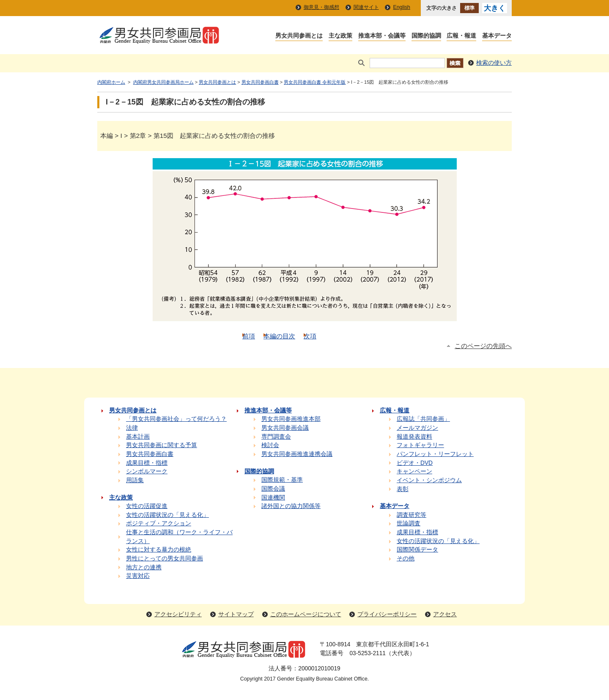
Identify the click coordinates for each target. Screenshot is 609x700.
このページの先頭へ (483, 346)
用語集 (135, 480)
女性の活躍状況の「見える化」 (167, 515)
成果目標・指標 (147, 463)
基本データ (497, 36)
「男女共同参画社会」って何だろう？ (176, 419)
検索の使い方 (494, 63)
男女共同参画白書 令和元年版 (315, 82)
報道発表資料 (414, 437)
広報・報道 (461, 36)
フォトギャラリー (420, 445)
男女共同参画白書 (260, 82)
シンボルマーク (147, 471)
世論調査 (409, 523)
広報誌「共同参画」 (423, 419)
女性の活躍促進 (147, 506)
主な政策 (340, 36)
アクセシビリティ (178, 614)
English (402, 7)
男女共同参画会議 (285, 428)
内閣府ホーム (111, 82)
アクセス (445, 614)
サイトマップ (236, 614)
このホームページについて (306, 614)
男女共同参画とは (299, 36)
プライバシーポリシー (387, 614)
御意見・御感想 (321, 7)
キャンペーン (414, 471)
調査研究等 (411, 515)
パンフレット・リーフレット (435, 454)
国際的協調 (426, 36)
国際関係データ (417, 550)
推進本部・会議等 (382, 36)
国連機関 (273, 498)
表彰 (403, 489)
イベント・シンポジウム (429, 480)
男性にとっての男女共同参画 (165, 559)
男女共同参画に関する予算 (162, 445)
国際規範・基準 (282, 480)
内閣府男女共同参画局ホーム (163, 82)
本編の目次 (279, 336)
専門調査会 (276, 437)
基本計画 (138, 437)
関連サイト (366, 7)
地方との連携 (144, 567)
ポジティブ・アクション (159, 523)
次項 (310, 336)
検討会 (270, 445)
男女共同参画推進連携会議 (297, 454)
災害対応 (138, 576)
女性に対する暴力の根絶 (159, 550)
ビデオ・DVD (415, 463)
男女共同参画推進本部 (291, 419)
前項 (249, 336)
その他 (406, 559)
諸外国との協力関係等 (291, 506)
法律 (132, 428)
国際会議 (273, 489)
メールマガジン (417, 428)
